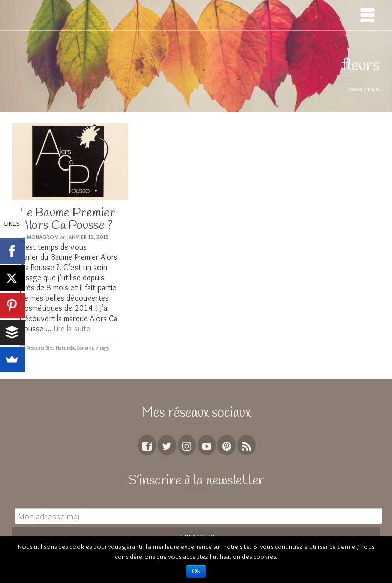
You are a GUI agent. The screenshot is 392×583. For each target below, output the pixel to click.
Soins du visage (93, 348)
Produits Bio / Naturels (50, 348)
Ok (196, 571)
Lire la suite (72, 329)
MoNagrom (43, 237)
